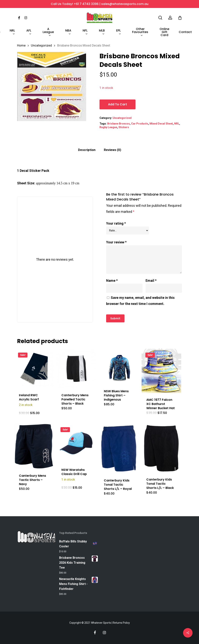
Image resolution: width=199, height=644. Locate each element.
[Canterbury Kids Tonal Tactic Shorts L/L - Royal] (119, 449)
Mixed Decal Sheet (161, 124)
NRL (177, 124)
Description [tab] (87, 150)
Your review (116, 242)
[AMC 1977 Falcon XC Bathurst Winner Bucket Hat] (161, 371)
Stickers (124, 127)
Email (151, 281)
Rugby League (108, 127)
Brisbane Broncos (119, 124)
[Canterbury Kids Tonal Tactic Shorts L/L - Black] (161, 448)
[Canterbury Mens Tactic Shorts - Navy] (34, 446)
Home (21, 45)
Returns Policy (121, 623)
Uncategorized (41, 45)
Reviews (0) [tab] (112, 150)
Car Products (140, 124)
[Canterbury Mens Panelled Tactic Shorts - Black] (76, 369)
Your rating (116, 223)
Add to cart (118, 104)
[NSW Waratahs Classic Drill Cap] (76, 443)
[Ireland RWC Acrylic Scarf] (34, 369)
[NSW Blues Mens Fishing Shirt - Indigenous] (119, 367)
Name (112, 281)
